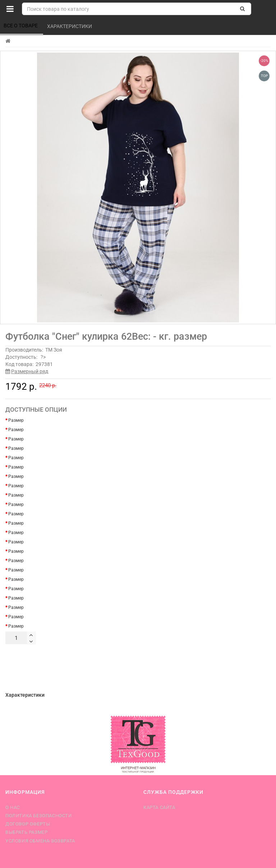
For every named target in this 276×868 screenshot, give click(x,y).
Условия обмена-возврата (40, 841)
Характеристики (70, 26)
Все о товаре (21, 26)
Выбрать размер (26, 832)
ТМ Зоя (54, 350)
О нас (13, 807)
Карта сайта (159, 807)
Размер (16, 420)
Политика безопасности (39, 816)
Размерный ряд (30, 371)
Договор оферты (28, 824)
